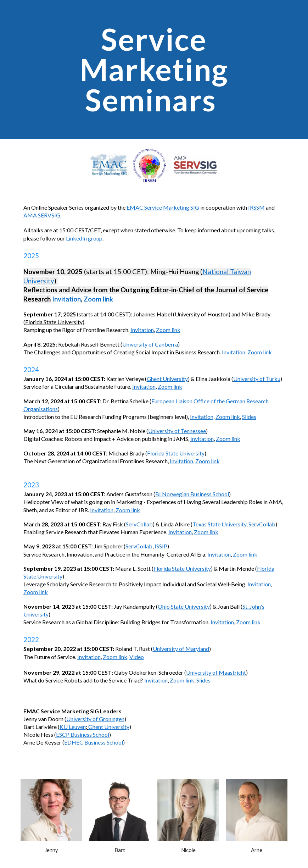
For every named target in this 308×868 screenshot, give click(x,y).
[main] (154, 70)
